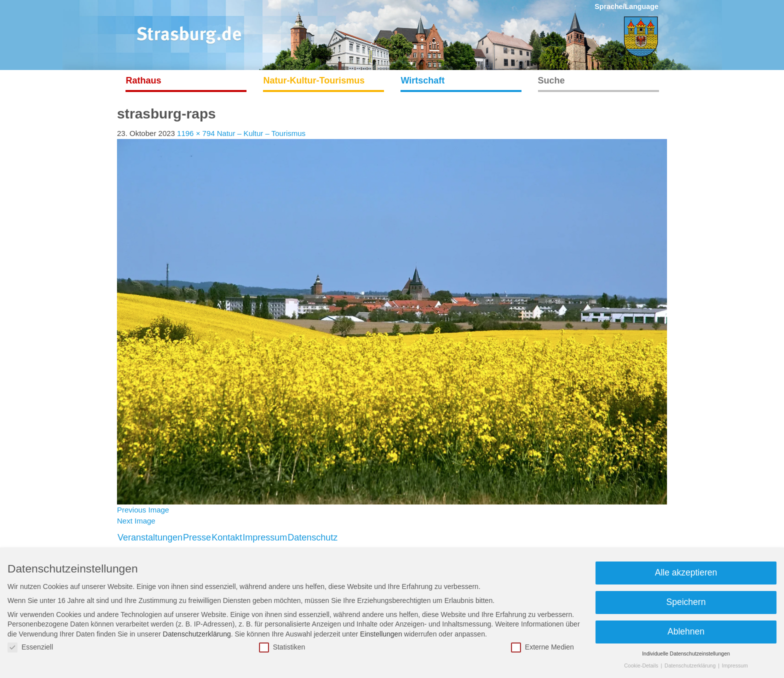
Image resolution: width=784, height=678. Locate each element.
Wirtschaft (423, 80)
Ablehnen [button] (686, 631)
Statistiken (282, 647)
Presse (197, 537)
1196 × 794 (196, 133)
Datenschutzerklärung (197, 634)
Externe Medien (542, 647)
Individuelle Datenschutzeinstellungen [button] (686, 653)
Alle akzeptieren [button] (686, 572)
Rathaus (144, 80)
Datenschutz (312, 537)
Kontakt (227, 537)
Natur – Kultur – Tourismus (261, 133)
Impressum (265, 537)
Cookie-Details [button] (642, 665)
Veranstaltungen (150, 537)
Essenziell (30, 647)
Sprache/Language (626, 6)
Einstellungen (381, 634)
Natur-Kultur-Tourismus (314, 80)
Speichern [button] (686, 602)
